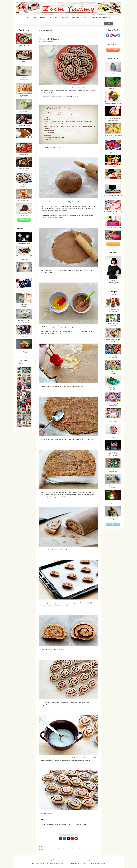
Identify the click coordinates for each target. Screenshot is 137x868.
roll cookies (70, 848)
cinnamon (43, 848)
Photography (75, 18)
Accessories (71, 863)
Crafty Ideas (64, 18)
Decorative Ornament (54, 863)
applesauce (44, 211)
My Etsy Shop (113, 50)
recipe (42, 846)
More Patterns (113, 524)
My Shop (101, 860)
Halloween (85, 863)
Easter (80, 863)
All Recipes (24, 220)
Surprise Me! (113, 244)
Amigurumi (97, 863)
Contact (43, 18)
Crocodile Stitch (64, 863)
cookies (57, 848)
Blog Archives (53, 18)
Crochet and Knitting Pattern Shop (101, 18)
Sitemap (88, 860)
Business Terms (95, 860)
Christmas (46, 863)
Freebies (103, 863)
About (35, 18)
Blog (28, 18)
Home (76, 863)
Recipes (85, 18)
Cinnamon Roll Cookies (49, 39)
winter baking (76, 848)
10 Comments (44, 850)
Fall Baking (61, 848)
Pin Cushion (91, 863)
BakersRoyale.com (65, 824)
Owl (42, 863)
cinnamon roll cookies (50, 848)
